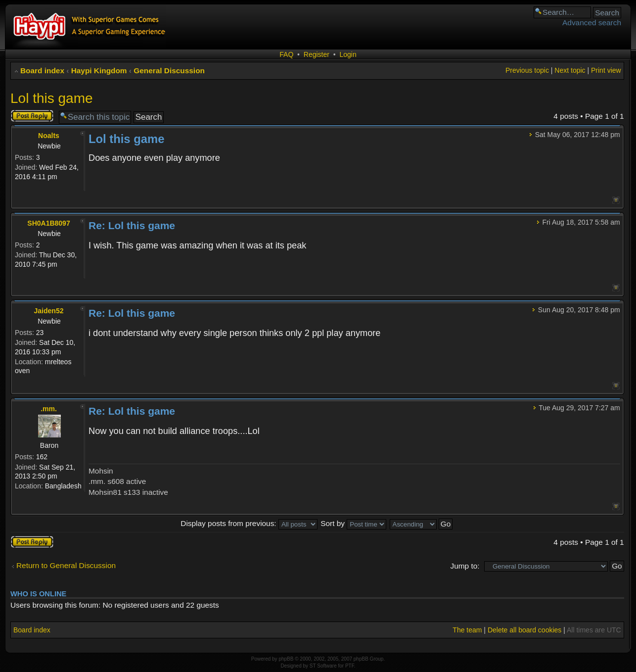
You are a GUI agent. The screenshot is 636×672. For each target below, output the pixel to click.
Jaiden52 (49, 311)
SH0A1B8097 (48, 223)
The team (467, 630)
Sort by (353, 523)
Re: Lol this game (132, 225)
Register (317, 54)
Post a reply (32, 116)
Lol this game (52, 98)
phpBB (286, 659)
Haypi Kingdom (99, 71)
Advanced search (592, 23)
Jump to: (465, 566)
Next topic (570, 70)
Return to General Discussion (66, 565)
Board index (42, 71)
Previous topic (527, 70)
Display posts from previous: (249, 523)
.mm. (49, 409)
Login (348, 54)
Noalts (49, 136)
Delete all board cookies (524, 630)
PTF (350, 666)
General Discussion (169, 71)
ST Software (323, 666)
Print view (606, 70)
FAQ (286, 54)
